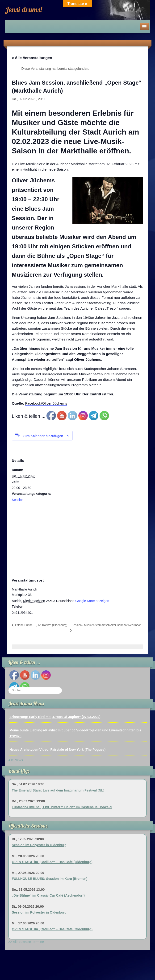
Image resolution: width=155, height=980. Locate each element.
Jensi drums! (23, 9)
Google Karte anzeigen (92, 601)
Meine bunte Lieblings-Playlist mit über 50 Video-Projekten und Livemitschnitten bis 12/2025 (75, 733)
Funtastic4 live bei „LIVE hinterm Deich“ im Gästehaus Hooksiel (62, 807)
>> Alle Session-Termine (26, 942)
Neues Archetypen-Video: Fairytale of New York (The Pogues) (57, 750)
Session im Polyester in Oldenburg (39, 845)
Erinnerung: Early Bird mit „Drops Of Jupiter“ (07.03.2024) (55, 717)
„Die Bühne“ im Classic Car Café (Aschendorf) (48, 895)
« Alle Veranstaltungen (32, 58)
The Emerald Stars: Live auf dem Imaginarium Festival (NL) (58, 790)
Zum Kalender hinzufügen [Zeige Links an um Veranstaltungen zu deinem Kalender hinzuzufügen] (43, 436)
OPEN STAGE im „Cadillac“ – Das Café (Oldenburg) (52, 862)
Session (18, 500)
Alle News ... (17, 760)
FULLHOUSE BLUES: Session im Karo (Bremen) (50, 879)
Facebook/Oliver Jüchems (46, 403)
